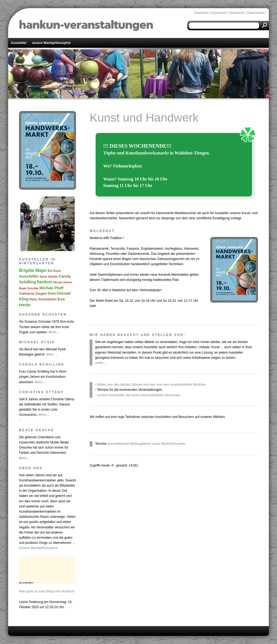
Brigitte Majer (33, 270)
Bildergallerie (140, 444)
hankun (45, 282)
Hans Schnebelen (43, 299)
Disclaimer (237, 13)
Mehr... (54, 332)
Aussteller (19, 43)
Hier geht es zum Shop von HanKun (47, 591)
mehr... (100, 363)
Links (156, 444)
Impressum (218, 13)
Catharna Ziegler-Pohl (37, 294)
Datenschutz (256, 13)
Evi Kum (54, 271)
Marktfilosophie (173, 444)
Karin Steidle (49, 277)
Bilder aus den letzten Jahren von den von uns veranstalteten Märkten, (152, 385)
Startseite (201, 13)
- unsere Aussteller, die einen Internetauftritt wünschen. (138, 395)
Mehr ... (52, 354)
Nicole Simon (63, 282)
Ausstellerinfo (118, 444)
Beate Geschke (29, 288)
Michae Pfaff (51, 288)
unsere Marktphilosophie (51, 43)
